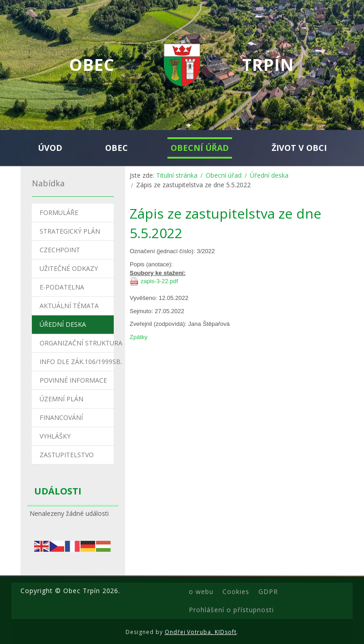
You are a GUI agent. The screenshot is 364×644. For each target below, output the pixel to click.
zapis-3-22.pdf (159, 281)
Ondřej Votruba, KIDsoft (201, 632)
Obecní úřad (224, 175)
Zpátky (139, 337)
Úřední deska (269, 175)
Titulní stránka (177, 175)
